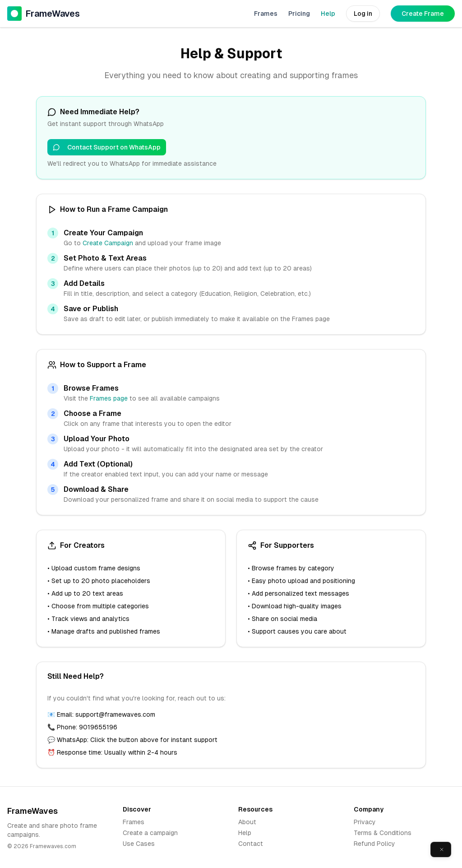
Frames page (109, 398)
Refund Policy (374, 844)
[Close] (442, 849)
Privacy (365, 822)
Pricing (299, 14)
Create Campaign (108, 243)
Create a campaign (150, 833)
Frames (266, 14)
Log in (363, 14)
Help (328, 14)
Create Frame (423, 14)
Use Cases (139, 844)
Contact (251, 844)
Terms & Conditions (383, 833)
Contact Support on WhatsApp (107, 147)
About (247, 822)
